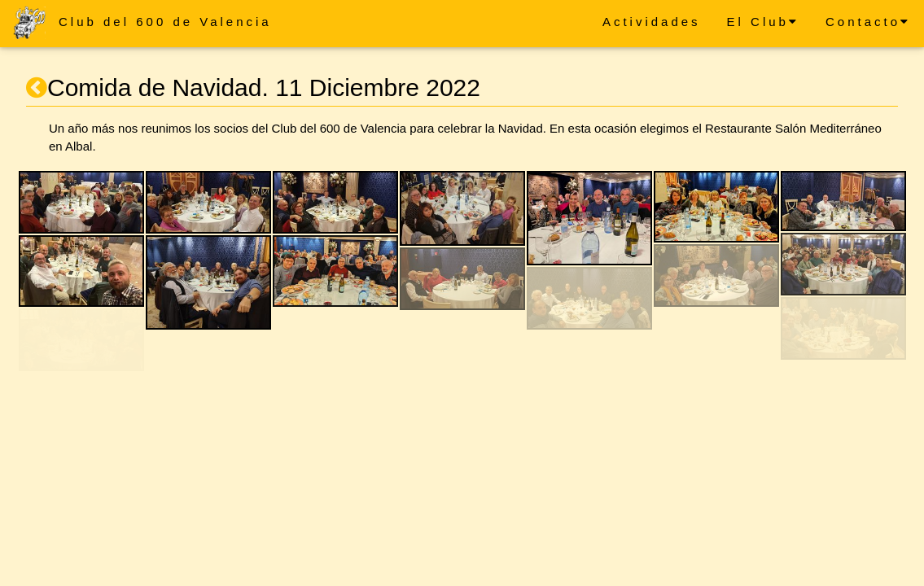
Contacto (868, 22)
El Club (763, 22)
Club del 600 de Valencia (165, 22)
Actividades (652, 22)
